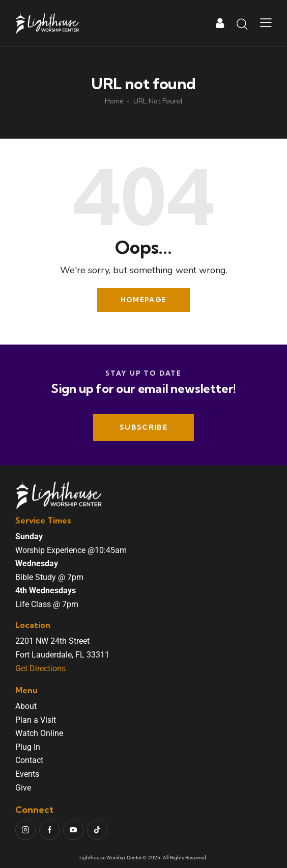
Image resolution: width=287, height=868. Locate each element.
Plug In (28, 747)
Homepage (143, 300)
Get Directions (40, 668)
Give (23, 788)
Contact (29, 760)
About (26, 706)
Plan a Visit (36, 720)
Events (27, 774)
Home (114, 101)
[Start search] (242, 24)
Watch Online (39, 733)
